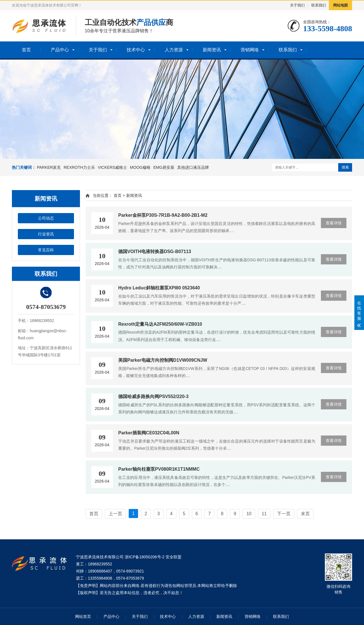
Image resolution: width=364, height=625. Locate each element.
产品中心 (60, 50)
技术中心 (136, 50)
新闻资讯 (212, 50)
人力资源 (174, 50)
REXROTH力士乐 (79, 167)
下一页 (284, 514)
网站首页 (83, 616)
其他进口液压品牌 (193, 167)
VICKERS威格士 (112, 167)
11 (264, 514)
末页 (305, 514)
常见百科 (46, 250)
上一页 (115, 514)
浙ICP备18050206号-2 (145, 557)
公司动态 (46, 218)
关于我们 (297, 5)
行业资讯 (46, 234)
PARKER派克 (49, 167)
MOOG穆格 (140, 167)
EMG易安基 (164, 167)
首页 (26, 50)
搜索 (345, 167)
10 (249, 514)
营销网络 (250, 50)
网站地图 (340, 5)
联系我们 (319, 5)
